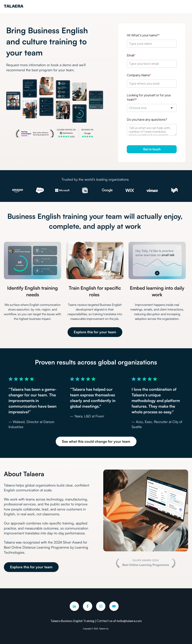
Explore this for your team (95, 332)
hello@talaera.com (129, 621)
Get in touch (152, 149)
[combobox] (152, 108)
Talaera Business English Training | (73, 621)
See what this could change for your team (96, 441)
